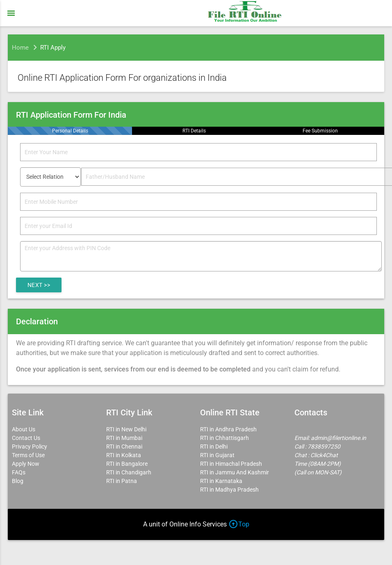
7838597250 (324, 447)
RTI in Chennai (124, 447)
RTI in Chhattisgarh (224, 438)
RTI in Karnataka (221, 481)
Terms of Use (28, 455)
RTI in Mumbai (124, 438)
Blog (18, 481)
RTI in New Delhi (126, 429)
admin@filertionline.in (338, 438)
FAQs (19, 472)
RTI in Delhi (214, 447)
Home (20, 48)
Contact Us (26, 438)
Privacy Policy (30, 447)
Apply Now (26, 464)
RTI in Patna (122, 481)
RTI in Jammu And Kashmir (235, 472)
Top (239, 524)
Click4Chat (324, 455)
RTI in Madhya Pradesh (229, 490)
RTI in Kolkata (124, 455)
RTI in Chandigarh (129, 472)
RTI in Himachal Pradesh (231, 464)
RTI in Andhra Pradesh (228, 429)
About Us (24, 429)
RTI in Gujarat (217, 455)
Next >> (39, 285)
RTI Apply (53, 48)
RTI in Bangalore (127, 464)
